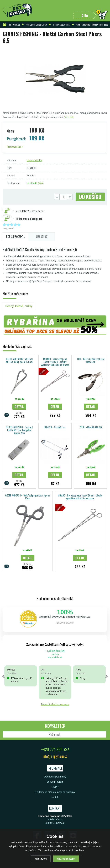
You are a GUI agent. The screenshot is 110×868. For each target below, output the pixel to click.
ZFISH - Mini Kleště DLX (91, 427)
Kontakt (55, 797)
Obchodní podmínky (55, 777)
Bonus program (55, 782)
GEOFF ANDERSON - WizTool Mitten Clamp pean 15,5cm (19, 360)
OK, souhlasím (66, 859)
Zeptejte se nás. (30, 211)
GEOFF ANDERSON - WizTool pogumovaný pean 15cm (28, 497)
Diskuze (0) (42, 237)
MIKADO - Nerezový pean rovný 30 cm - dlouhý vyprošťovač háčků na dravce (80, 497)
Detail (19, 406)
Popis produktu (16, 237)
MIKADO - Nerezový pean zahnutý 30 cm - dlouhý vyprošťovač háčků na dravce (55, 362)
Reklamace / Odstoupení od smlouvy (55, 792)
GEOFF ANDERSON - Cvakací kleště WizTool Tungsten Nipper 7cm (19, 430)
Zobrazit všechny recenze (55, 704)
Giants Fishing (35, 160)
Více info (69, 117)
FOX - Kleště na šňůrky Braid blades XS (91, 360)
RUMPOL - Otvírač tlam (55, 427)
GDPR (55, 787)
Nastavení (41, 859)
